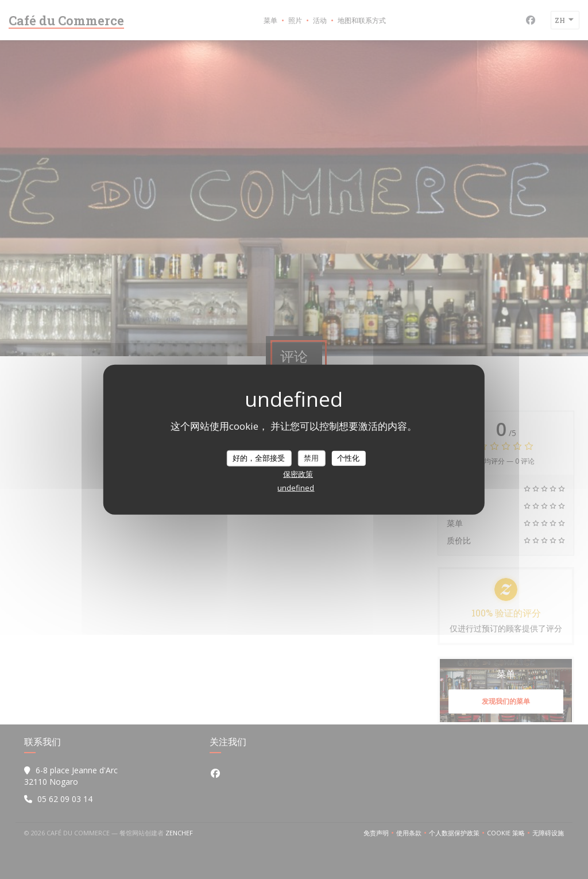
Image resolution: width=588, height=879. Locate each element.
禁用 (311, 458)
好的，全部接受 (259, 458)
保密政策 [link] (298, 473)
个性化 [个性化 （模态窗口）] (348, 458)
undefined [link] (296, 487)
